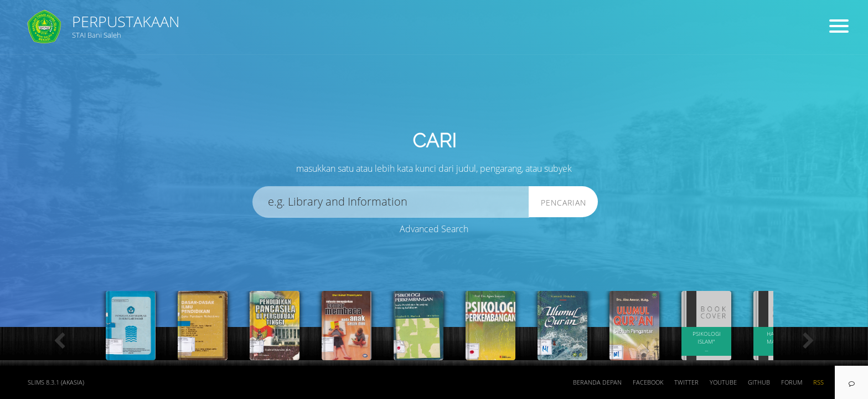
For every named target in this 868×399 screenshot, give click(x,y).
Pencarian (564, 203)
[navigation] (851, 382)
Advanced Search (434, 229)
